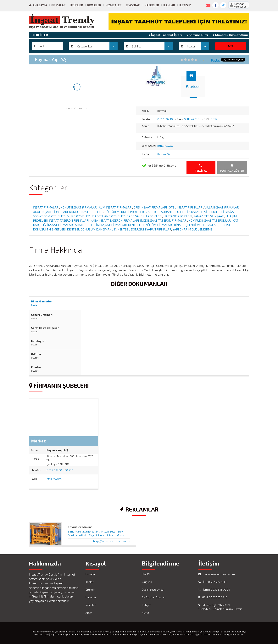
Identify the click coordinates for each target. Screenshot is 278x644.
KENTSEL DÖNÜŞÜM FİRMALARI (150, 225)
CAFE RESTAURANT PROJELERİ (167, 212)
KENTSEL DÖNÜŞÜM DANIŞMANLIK (92, 229)
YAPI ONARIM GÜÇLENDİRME (192, 229)
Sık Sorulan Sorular (153, 597)
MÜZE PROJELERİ (79, 216)
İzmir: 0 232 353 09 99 (214, 590)
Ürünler (76, 5)
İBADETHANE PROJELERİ (109, 216)
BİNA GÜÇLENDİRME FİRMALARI (196, 225)
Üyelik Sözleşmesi (153, 590)
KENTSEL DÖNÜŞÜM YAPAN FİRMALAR (144, 229)
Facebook (193, 86)
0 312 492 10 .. (166, 119)
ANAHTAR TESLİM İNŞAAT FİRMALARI (101, 225)
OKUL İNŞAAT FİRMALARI (50, 212)
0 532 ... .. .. (217, 119)
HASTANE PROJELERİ (178, 216)
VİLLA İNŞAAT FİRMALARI (222, 207)
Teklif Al (201, 168)
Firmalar (58, 5)
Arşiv (89, 613)
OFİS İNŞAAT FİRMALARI (151, 207)
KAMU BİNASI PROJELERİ (86, 212)
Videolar (91, 605)
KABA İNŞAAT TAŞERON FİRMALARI (115, 220)
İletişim (185, 5)
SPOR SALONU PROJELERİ (145, 216)
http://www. (165, 146)
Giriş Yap (147, 582)
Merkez (38, 441)
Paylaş (216, 60)
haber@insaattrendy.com (217, 574)
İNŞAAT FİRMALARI (46, 207)
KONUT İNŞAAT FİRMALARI (79, 207)
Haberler (152, 5)
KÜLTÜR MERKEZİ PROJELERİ (125, 212)
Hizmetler (114, 5)
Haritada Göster (232, 168)
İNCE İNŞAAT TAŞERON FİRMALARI (164, 220)
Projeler (94, 5)
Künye (146, 613)
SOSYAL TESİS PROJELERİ (207, 212)
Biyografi (133, 5)
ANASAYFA (38, 5)
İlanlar (169, 5)
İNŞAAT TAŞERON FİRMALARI (69, 220)
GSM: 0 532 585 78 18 (213, 597)
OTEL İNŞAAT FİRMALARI (186, 207)
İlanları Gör (164, 154)
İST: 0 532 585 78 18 (212, 582)
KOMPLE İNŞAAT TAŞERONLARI (210, 220)
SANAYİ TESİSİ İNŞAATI (209, 216)
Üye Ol (146, 574)
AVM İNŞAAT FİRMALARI (116, 207)
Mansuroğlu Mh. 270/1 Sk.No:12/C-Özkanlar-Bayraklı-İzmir (220, 607)
